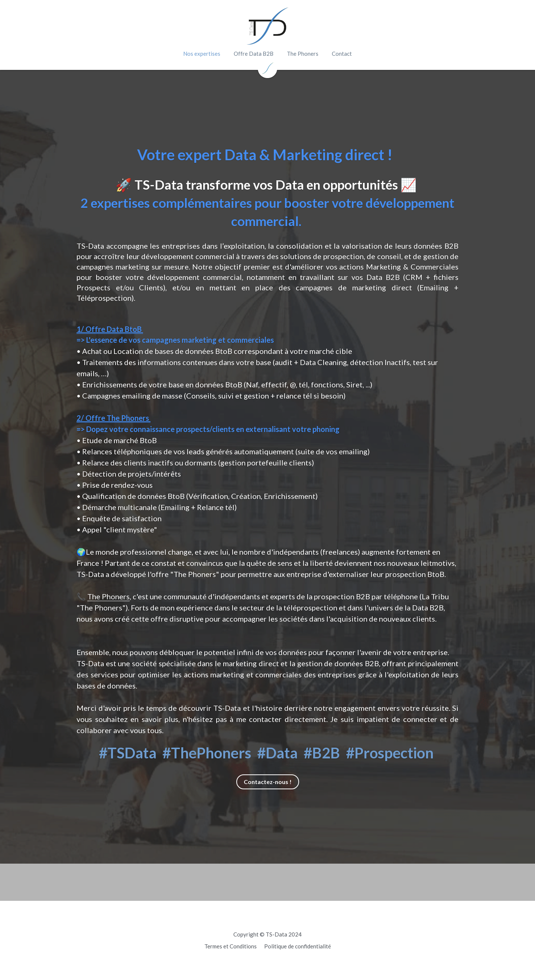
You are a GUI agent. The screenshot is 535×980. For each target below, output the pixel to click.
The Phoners (108, 596)
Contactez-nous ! (268, 782)
